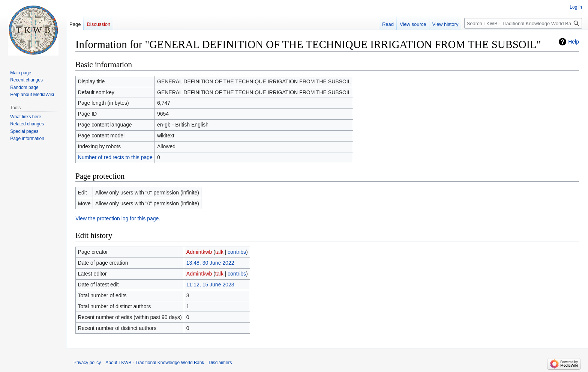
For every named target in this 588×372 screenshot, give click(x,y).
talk (219, 252)
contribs (237, 252)
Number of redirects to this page (115, 157)
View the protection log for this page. (118, 218)
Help (574, 42)
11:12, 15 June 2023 (210, 285)
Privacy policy (87, 363)
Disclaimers (220, 363)
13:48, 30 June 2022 (210, 263)
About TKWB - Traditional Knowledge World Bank (155, 363)
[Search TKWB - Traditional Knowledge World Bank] (523, 23)
